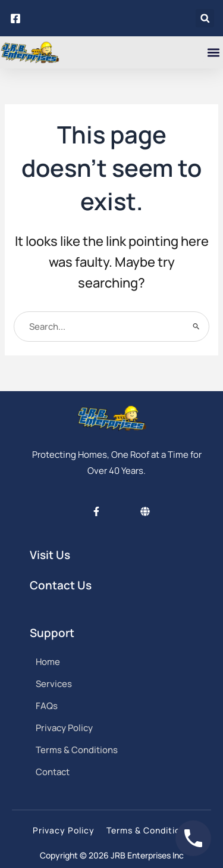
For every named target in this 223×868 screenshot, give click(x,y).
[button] (205, 18)
